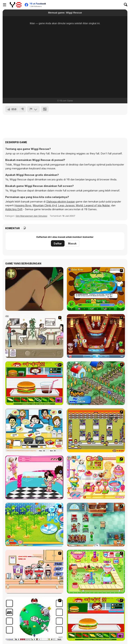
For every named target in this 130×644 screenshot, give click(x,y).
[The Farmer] (96, 383)
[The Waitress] (34, 336)
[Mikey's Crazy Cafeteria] (34, 572)
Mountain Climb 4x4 (45, 205)
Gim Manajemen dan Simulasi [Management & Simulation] (31, 216)
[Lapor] (33, 109)
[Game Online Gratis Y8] (16, 5)
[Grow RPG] (34, 619)
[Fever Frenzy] (96, 525)
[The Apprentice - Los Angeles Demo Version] (96, 336)
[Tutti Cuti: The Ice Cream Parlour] (34, 477)
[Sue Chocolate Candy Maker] (96, 477)
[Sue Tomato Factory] (34, 525)
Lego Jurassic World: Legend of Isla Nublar (84, 205)
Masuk (72, 243)
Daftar (58, 243)
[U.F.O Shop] (96, 430)
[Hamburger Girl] (96, 619)
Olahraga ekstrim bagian (61, 202)
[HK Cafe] (34, 430)
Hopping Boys (23, 205)
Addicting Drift (14, 209)
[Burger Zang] (34, 383)
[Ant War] (96, 289)
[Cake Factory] (96, 572)
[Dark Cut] (34, 289)
